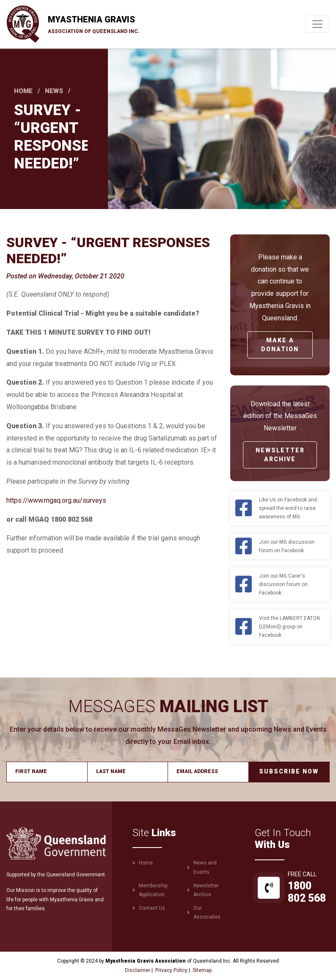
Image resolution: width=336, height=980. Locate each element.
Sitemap (202, 970)
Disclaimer (138, 970)
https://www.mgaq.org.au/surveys (56, 500)
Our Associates (207, 913)
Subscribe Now (289, 771)
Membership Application (153, 890)
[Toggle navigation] (317, 24)
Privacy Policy (171, 970)
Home (23, 91)
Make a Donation (280, 345)
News (54, 91)
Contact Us (152, 908)
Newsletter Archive (280, 455)
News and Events (205, 867)
